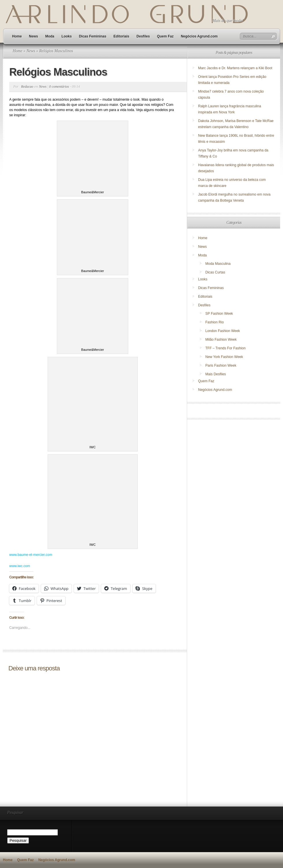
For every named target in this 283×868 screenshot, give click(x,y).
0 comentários (59, 87)
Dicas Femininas (93, 36)
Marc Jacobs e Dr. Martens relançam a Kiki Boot (235, 68)
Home (17, 36)
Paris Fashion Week (221, 365)
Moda (50, 36)
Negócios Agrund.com (199, 36)
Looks (67, 36)
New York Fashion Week (224, 357)
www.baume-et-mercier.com (31, 555)
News (33, 36)
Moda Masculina (218, 264)
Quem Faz (165, 36)
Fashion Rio (215, 322)
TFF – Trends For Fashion (225, 348)
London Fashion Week (223, 331)
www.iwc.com (20, 566)
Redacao (27, 87)
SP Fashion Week (219, 314)
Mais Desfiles (216, 374)
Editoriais (121, 36)
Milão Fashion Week (221, 340)
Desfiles (143, 36)
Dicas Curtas (215, 272)
